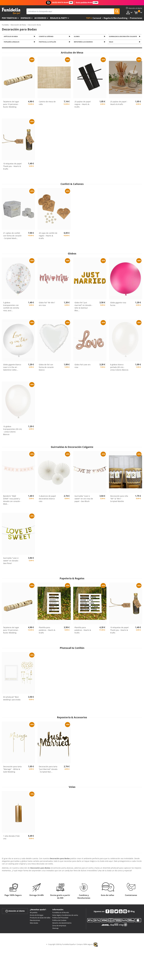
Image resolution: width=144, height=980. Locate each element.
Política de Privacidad (60, 918)
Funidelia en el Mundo (61, 913)
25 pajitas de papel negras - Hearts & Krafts (83, 105)
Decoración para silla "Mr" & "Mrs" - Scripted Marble (119, 499)
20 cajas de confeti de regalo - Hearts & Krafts (48, 236)
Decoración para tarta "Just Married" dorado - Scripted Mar (48, 770)
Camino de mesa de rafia (47, 104)
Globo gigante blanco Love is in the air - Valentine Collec (12, 368)
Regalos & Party (58, 18)
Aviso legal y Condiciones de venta (65, 916)
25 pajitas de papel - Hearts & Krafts (119, 104)
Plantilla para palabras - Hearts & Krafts (47, 631)
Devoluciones (35, 921)
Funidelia (5, 25)
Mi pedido (34, 913)
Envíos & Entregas (37, 916)
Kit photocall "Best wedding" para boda (12, 699)
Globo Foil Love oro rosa (82, 367)
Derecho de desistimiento (62, 924)
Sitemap (55, 929)
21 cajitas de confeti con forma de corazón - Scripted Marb (12, 236)
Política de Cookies (59, 921)
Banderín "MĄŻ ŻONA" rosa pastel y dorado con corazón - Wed (12, 501)
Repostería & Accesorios (84, 42)
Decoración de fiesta (18, 25)
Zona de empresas (59, 926)
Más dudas (34, 924)
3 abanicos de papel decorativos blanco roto (47, 499)
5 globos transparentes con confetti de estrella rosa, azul (11, 307)
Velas (111, 42)
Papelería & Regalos (12, 42)
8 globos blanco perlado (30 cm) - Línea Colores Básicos (119, 368)
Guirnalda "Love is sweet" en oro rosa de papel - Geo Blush (84, 499)
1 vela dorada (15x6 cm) (11, 838)
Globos (77, 37)
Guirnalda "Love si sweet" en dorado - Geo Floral (11, 561)
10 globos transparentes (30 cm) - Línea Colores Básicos (12, 431)
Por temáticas (9, 18)
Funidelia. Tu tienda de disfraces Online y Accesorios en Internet (11, 11)
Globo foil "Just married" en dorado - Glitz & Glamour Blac (83, 307)
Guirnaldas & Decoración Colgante (123, 37)
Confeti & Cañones (46, 37)
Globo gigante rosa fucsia (118, 305)
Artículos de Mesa (11, 37)
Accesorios (40, 18)
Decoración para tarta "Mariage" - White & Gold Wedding (12, 770)
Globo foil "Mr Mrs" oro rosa (47, 305)
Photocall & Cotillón (48, 42)
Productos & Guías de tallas (40, 918)
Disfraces (26, 18)
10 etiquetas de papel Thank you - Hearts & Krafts (12, 167)
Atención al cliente (15, 912)
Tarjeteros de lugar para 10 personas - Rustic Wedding (11, 105)
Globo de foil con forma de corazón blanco (46, 368)
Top (88, 18)
